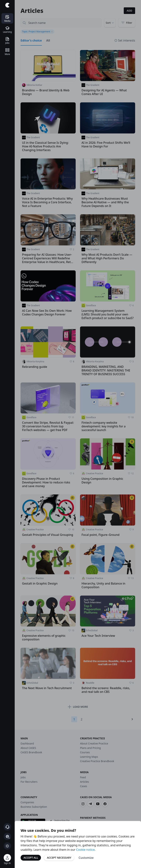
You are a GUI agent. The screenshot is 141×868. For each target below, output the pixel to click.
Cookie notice (85, 850)
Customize (86, 858)
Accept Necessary (59, 858)
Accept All (31, 858)
